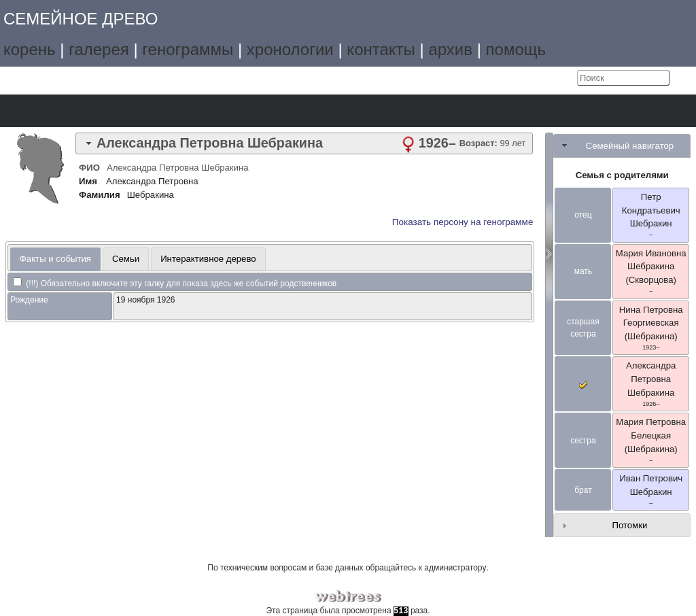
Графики (69, 111)
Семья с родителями (622, 175)
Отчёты (183, 111)
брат (583, 490)
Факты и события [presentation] (55, 259)
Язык (536, 78)
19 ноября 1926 (145, 300)
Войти (563, 78)
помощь (516, 49)
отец (583, 215)
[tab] (304, 143)
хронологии (290, 49)
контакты (381, 49)
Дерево (31, 111)
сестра (583, 441)
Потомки (629, 525)
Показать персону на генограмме (463, 222)
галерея (99, 49)
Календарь (145, 111)
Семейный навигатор (630, 146)
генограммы (188, 49)
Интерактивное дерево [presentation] (208, 259)
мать (583, 271)
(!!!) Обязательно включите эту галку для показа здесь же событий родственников (175, 284)
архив (450, 49)
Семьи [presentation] (126, 259)
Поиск (221, 111)
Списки (107, 111)
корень (30, 49)
